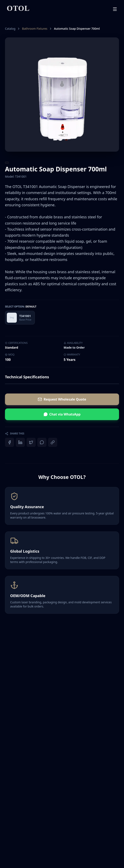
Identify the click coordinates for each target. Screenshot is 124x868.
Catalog (10, 29)
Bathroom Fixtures (35, 29)
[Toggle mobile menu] (115, 9)
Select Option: (21, 307)
